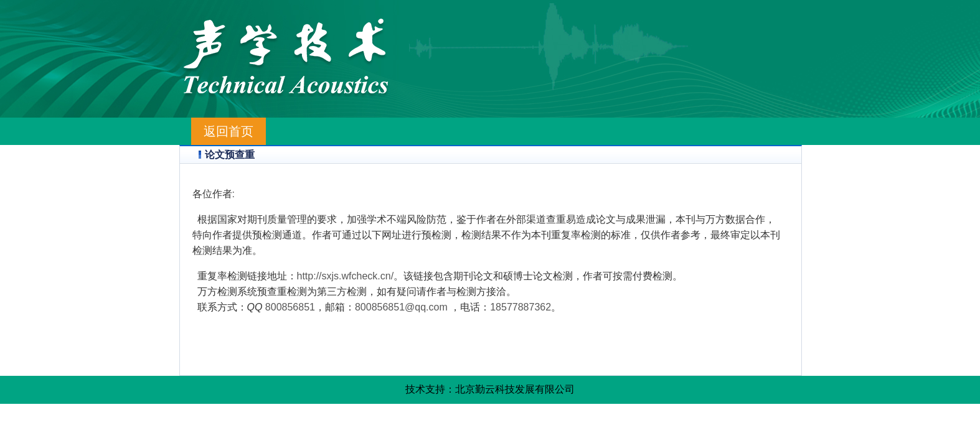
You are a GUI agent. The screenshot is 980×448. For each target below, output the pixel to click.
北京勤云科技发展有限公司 (515, 389)
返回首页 (229, 131)
